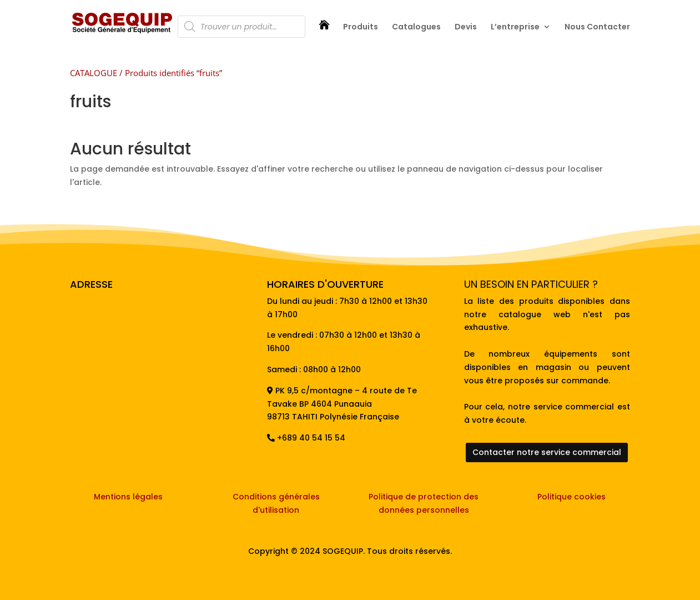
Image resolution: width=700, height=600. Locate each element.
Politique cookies (571, 497)
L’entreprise (515, 27)
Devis (466, 27)
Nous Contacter (597, 27)
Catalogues (416, 27)
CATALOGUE (94, 73)
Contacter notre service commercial (547, 452)
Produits (361, 27)
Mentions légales (128, 497)
